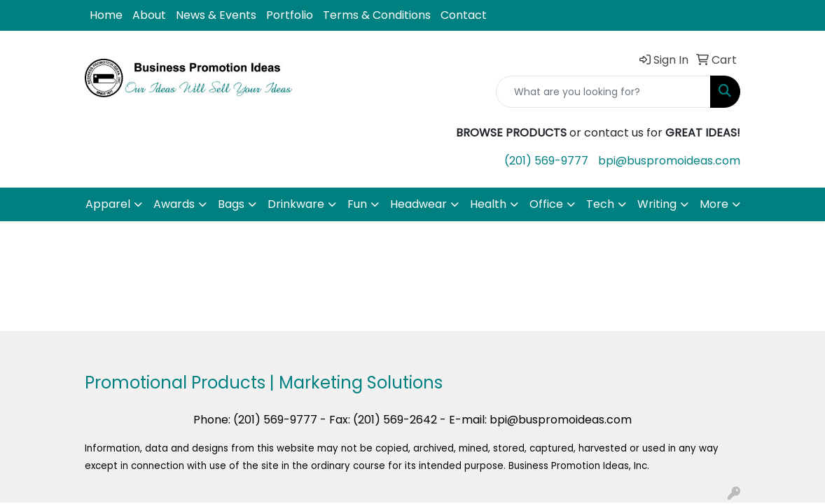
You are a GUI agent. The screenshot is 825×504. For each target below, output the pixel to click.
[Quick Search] (603, 92)
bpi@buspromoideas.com (669, 161)
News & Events (216, 15)
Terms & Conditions (377, 15)
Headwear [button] (418, 204)
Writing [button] (657, 204)
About (149, 15)
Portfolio (290, 15)
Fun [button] (357, 204)
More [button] (714, 204)
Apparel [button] (108, 204)
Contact (464, 15)
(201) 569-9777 (546, 161)
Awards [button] (174, 204)
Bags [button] (231, 204)
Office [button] (546, 204)
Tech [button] (600, 204)
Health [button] (488, 204)
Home (106, 15)
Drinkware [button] (296, 204)
